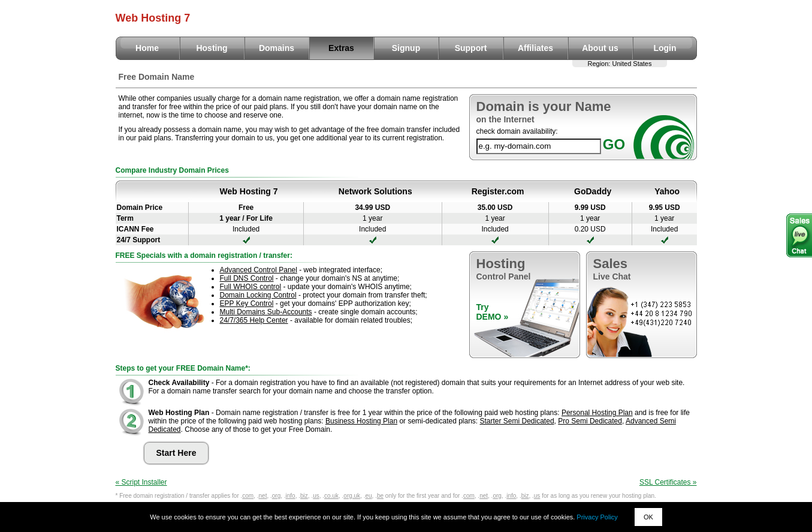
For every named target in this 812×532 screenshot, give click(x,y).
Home (147, 48)
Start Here (176, 453)
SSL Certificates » (668, 482)
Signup (406, 48)
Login (665, 48)
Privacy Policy (597, 517)
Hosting (212, 48)
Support (471, 48)
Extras (341, 48)
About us (600, 48)
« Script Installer (141, 482)
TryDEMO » (493, 312)
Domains (277, 48)
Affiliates (535, 48)
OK (648, 517)
